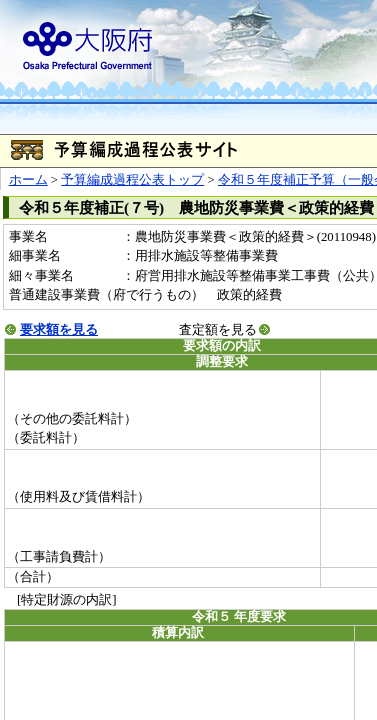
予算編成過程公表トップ (132, 180)
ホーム (28, 180)
